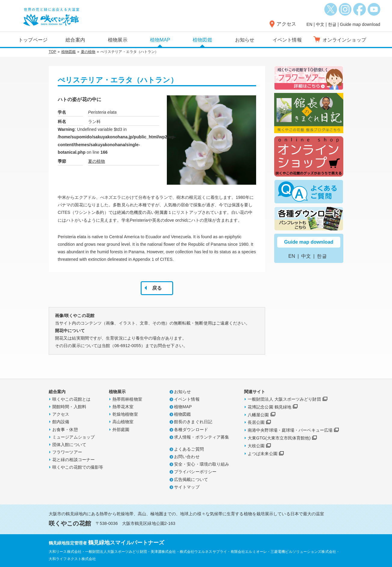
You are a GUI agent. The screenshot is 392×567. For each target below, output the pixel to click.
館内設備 (61, 422)
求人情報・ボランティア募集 (202, 437)
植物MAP (160, 40)
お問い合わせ (187, 457)
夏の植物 (88, 52)
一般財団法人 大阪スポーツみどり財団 (284, 399)
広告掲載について (191, 479)
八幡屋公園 (258, 415)
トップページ (33, 40)
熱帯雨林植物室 (127, 399)
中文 (320, 24)
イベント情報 (287, 40)
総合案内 (75, 40)
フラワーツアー (67, 452)
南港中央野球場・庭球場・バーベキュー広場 (290, 430)
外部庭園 (121, 430)
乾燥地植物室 (125, 414)
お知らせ (245, 40)
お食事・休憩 (65, 430)
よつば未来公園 (263, 454)
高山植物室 (123, 422)
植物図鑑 (202, 40)
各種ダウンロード (191, 430)
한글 (332, 24)
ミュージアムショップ (73, 437)
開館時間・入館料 (69, 407)
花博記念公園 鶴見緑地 (269, 407)
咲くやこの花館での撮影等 (78, 467)
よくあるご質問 (189, 449)
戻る (157, 288)
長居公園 (256, 422)
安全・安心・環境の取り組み (202, 464)
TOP (52, 52)
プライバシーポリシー (195, 472)
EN (310, 24)
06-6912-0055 (127, 346)
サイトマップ (187, 487)
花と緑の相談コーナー (73, 460)
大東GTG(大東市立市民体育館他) (279, 438)
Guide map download (360, 24)
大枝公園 (256, 446)
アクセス (286, 24)
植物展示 (118, 40)
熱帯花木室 (123, 407)
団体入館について (69, 445)
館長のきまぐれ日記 (193, 422)
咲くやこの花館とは (71, 399)
